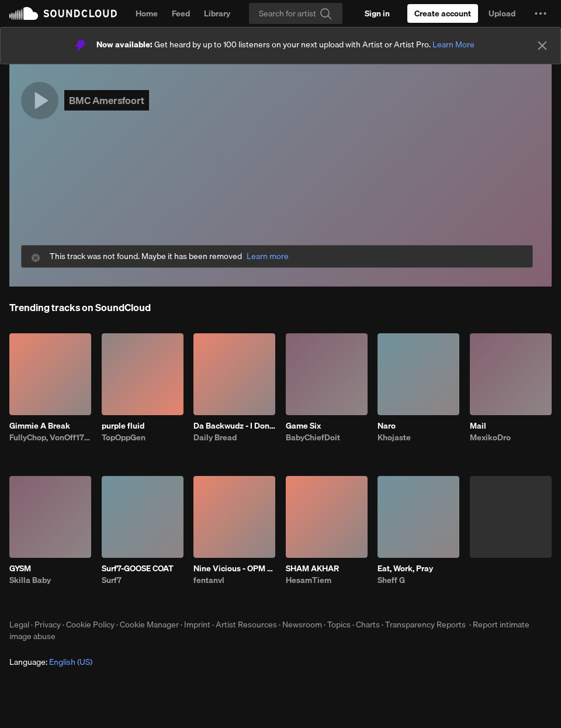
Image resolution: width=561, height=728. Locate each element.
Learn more (268, 256)
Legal (19, 625)
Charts (368, 625)
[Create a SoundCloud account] (443, 13)
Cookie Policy (90, 625)
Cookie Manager (149, 625)
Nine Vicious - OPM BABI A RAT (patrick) (234, 568)
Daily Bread (215, 437)
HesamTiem (309, 580)
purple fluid (123, 426)
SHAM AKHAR (312, 568)
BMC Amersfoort (107, 100)
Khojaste (394, 437)
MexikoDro (490, 437)
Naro (387, 426)
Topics (339, 625)
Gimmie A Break (40, 426)
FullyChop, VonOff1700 (50, 437)
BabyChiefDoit (313, 437)
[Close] (542, 46)
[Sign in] (377, 13)
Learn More (453, 44)
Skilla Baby (30, 580)
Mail (478, 426)
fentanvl (209, 580)
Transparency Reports (425, 625)
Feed (181, 13)
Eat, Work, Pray (405, 568)
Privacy (48, 625)
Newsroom (302, 625)
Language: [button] (51, 662)
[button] (541, 13)
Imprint (197, 625)
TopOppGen (124, 437)
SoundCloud (63, 13)
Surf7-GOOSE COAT (138, 568)
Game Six (303, 426)
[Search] (296, 13)
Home (147, 13)
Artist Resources (246, 625)
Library (217, 13)
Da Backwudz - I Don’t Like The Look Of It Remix (234, 426)
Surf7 (112, 580)
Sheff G (391, 580)
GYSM (20, 568)
